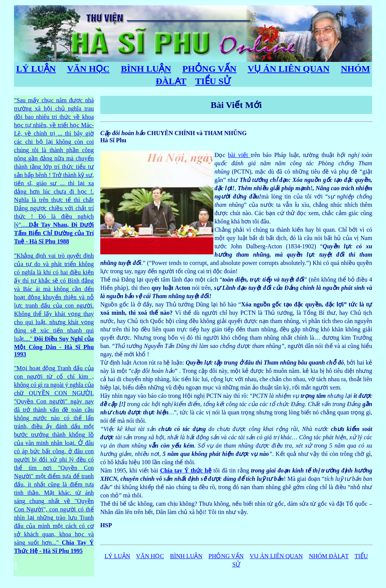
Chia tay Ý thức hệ (186, 470)
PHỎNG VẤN (210, 69)
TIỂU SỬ (213, 81)
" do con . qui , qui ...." (54, 305)
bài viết (239, 155)
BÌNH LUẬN (146, 69)
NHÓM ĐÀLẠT (329, 556)
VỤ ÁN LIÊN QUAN (289, 69)
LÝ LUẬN (36, 69)
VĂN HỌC (88, 69)
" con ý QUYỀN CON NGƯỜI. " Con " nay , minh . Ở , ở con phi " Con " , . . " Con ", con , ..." (54, 459)
